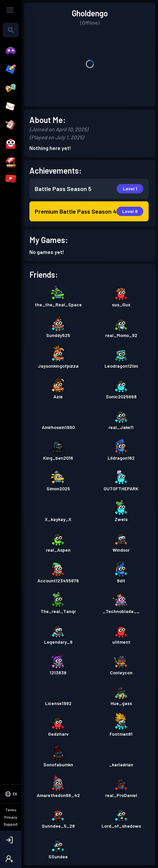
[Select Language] (11, 822)
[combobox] (11, 30)
